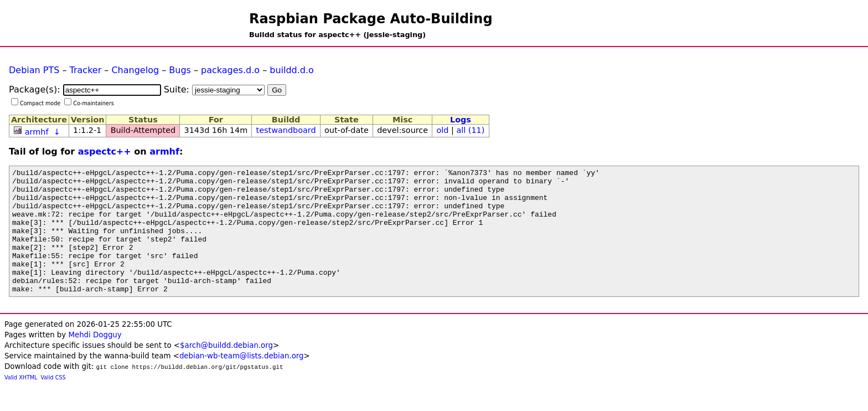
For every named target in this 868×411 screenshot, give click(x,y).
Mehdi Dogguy (95, 360)
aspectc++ (105, 151)
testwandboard (286, 130)
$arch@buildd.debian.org (226, 370)
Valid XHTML (21, 402)
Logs (461, 120)
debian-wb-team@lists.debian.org (242, 381)
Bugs (180, 70)
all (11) (470, 130)
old (443, 130)
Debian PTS (34, 70)
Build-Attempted (143, 130)
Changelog (135, 70)
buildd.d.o (292, 70)
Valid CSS (53, 402)
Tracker (86, 70)
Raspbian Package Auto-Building (371, 19)
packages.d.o (230, 70)
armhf (37, 132)
